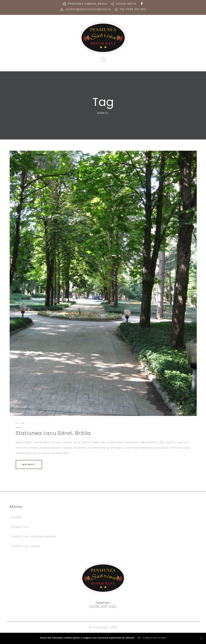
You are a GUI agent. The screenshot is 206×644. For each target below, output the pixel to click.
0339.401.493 (103, 607)
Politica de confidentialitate (34, 536)
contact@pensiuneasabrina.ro (88, 9)
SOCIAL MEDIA (126, 4)
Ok (139, 638)
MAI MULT (29, 464)
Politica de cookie (26, 546)
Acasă (16, 517)
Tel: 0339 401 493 (133, 9)
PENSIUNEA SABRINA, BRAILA (88, 4)
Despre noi (20, 527)
